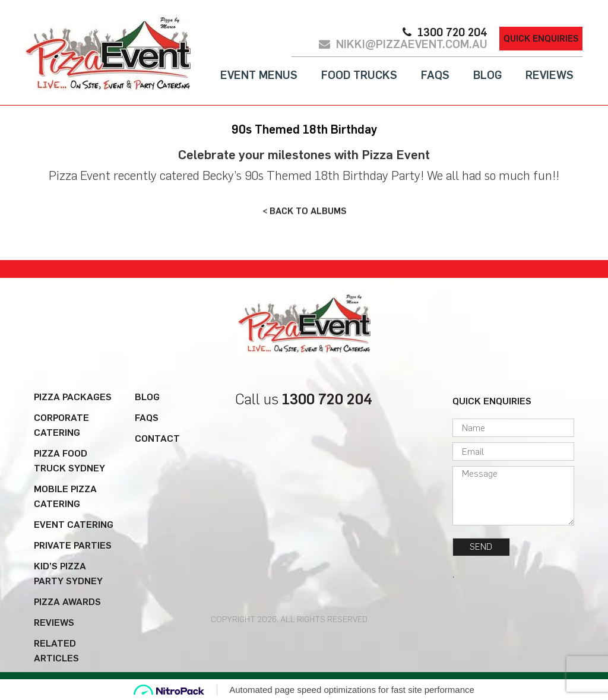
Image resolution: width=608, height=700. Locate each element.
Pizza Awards (67, 602)
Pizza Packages (73, 397)
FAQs (435, 75)
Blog (487, 75)
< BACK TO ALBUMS (304, 211)
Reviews (550, 75)
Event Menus (259, 75)
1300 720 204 (452, 33)
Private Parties (73, 545)
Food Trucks (359, 75)
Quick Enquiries (541, 39)
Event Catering (74, 525)
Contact (157, 438)
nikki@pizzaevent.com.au (412, 45)
